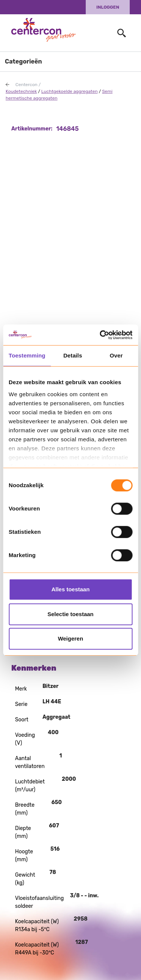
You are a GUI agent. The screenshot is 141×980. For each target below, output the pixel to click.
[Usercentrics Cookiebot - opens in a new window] (100, 335)
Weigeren (70, 638)
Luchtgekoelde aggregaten (70, 91)
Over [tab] (116, 355)
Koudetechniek (21, 91)
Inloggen (108, 7)
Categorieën (23, 61)
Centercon (27, 85)
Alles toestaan (71, 589)
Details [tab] (73, 355)
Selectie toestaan (70, 614)
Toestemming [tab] (27, 355)
